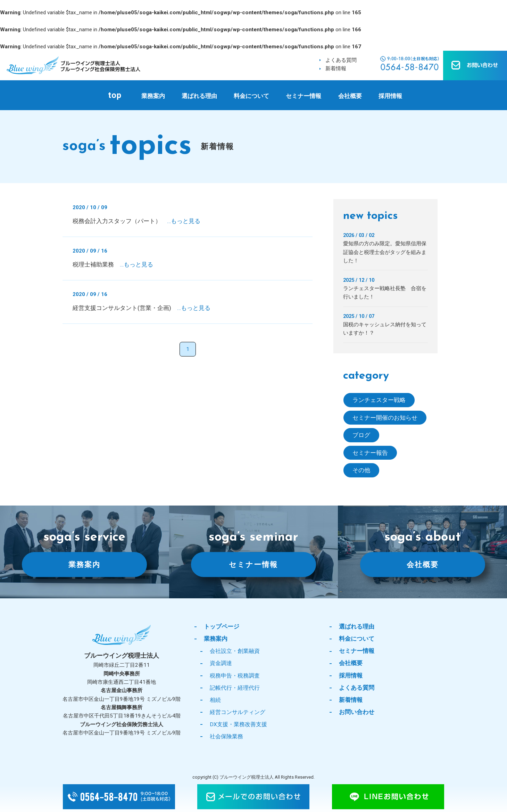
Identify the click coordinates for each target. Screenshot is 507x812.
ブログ (361, 435)
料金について (251, 96)
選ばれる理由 (199, 96)
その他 (361, 470)
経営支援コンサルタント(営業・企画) (142, 308)
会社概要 (350, 96)
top (115, 95)
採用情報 (390, 96)
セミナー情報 (304, 96)
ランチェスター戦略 (379, 400)
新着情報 (336, 68)
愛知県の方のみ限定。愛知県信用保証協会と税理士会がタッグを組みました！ (385, 252)
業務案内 (153, 96)
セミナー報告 (370, 453)
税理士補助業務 (113, 264)
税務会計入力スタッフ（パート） (136, 221)
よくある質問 (341, 60)
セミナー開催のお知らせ (385, 418)
